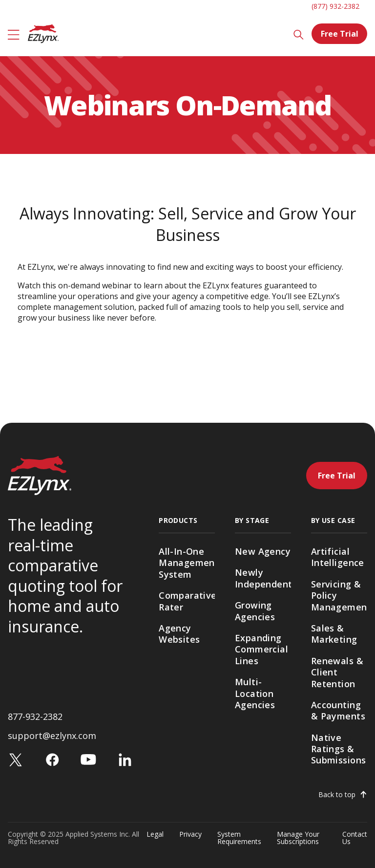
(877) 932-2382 (335, 6)
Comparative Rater (187, 601)
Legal (155, 835)
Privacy (190, 835)
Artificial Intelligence (338, 557)
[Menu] (14, 34)
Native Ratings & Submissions (339, 749)
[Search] (299, 34)
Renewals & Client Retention (337, 672)
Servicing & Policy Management (339, 596)
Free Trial (340, 34)
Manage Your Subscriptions (298, 838)
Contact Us (355, 838)
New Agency (263, 551)
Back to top (337, 795)
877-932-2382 (35, 716)
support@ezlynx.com (52, 736)
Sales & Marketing (334, 634)
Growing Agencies (255, 611)
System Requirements (239, 838)
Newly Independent (263, 578)
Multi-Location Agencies (255, 693)
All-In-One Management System (187, 563)
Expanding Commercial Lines (261, 649)
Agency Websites (179, 634)
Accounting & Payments (338, 710)
